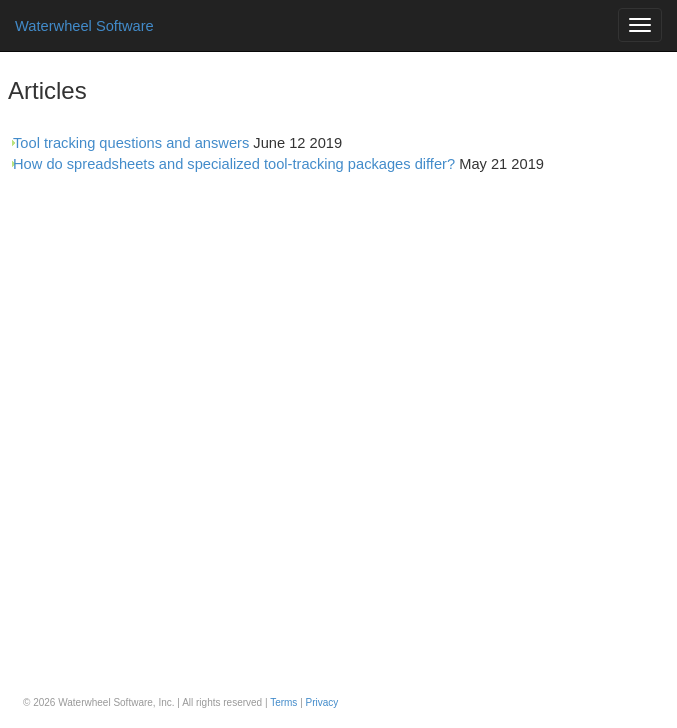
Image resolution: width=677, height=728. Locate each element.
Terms (283, 702)
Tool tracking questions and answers (131, 143)
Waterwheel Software (84, 26)
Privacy (322, 702)
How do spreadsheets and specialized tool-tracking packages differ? (234, 164)
